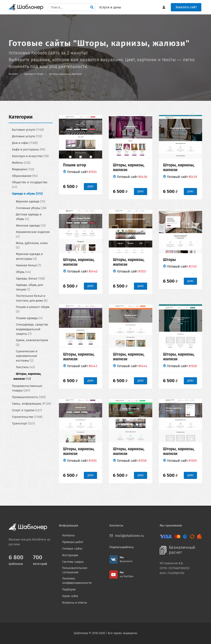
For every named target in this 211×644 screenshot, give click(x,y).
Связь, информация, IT (31, 404)
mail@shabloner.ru (129, 536)
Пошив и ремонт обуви (33, 309)
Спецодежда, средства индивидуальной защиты (32, 329)
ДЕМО (90, 187)
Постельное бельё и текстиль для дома (32, 298)
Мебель (21, 163)
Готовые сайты (72, 549)
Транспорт (23, 423)
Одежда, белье (30, 278)
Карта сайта (70, 596)
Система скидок (73, 562)
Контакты (68, 535)
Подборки (69, 589)
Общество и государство (30, 185)
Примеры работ (73, 542)
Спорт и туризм (27, 410)
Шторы (169, 259)
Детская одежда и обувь (29, 217)
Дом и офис (25, 143)
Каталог (14, 74)
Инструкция (70, 555)
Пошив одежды (29, 318)
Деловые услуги (27, 136)
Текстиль (25, 367)
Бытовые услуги (28, 130)
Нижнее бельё (28, 265)
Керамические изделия (33, 234)
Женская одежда (31, 226)
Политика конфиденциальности (77, 581)
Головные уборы (31, 208)
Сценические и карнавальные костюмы (27, 356)
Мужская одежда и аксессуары (29, 256)
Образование (25, 176)
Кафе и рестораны (29, 149)
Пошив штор (75, 165)
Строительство (27, 417)
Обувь (23, 272)
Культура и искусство (30, 156)
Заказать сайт (186, 7)
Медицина (23, 169)
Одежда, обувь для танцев (29, 287)
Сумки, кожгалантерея (32, 343)
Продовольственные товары (27, 388)
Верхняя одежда (30, 201)
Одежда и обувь (34, 74)
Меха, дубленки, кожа (32, 245)
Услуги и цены (110, 7)
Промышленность (29, 397)
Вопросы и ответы (75, 603)
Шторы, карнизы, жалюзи (65, 74)
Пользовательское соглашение (75, 570)
